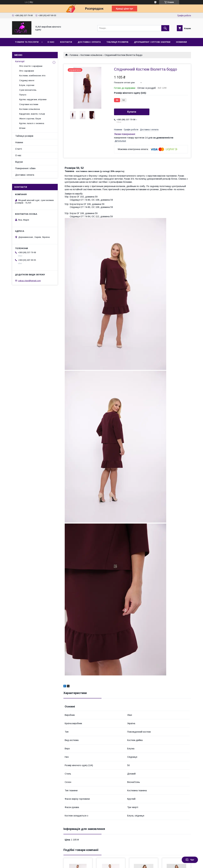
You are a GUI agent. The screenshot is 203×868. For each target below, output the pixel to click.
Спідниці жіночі (27, 80)
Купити (132, 112)
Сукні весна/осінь (28, 90)
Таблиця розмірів (117, 42)
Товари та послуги (27, 42)
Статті (19, 149)
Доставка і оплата (89, 42)
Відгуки (19, 162)
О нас (51, 42)
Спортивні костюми (29, 104)
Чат (190, 860)
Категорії (20, 61)
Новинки (181, 42)
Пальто (23, 95)
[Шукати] (165, 28)
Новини (19, 142)
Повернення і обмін (25, 168)
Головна (74, 55)
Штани (22, 128)
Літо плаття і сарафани (31, 66)
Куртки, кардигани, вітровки (33, 99)
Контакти (66, 42)
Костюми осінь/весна (91, 55)
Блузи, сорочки (27, 85)
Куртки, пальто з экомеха (32, 123)
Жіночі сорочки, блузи (30, 119)
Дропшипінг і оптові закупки (152, 42)
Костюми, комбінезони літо (32, 76)
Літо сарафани (27, 71)
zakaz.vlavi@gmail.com (29, 281)
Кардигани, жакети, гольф (32, 114)
